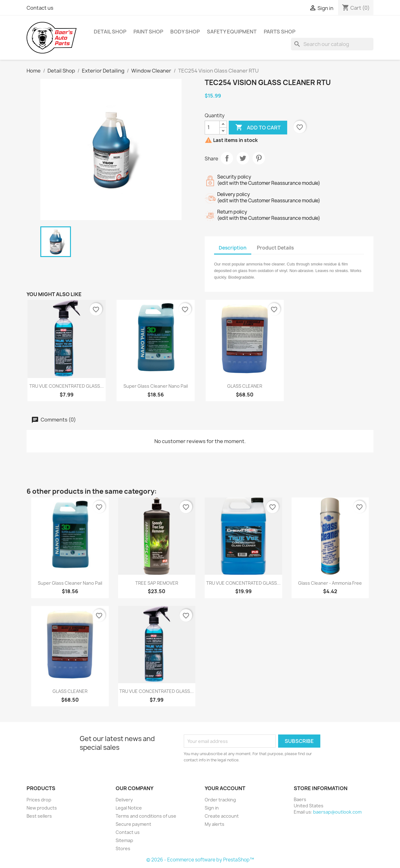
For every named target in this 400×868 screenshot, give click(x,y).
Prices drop (39, 800)
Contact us (40, 8)
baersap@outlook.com (337, 812)
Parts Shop (280, 32)
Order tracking (220, 800)
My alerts (215, 824)
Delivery (124, 800)
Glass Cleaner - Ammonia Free (330, 583)
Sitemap (124, 840)
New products (42, 808)
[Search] (332, 44)
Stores (123, 848)
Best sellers (39, 816)
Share (227, 158)
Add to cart (258, 128)
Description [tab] (233, 248)
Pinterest (259, 158)
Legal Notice (129, 808)
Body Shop (185, 32)
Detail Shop (110, 32)
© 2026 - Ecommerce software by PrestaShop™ (200, 860)
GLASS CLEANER (245, 386)
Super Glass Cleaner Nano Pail (156, 386)
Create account (222, 816)
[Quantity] (212, 128)
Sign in (212, 808)
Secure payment (133, 824)
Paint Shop (148, 32)
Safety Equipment (232, 32)
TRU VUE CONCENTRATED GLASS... (67, 386)
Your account (225, 788)
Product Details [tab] (275, 248)
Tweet (243, 158)
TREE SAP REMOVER (157, 583)
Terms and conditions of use (146, 816)
